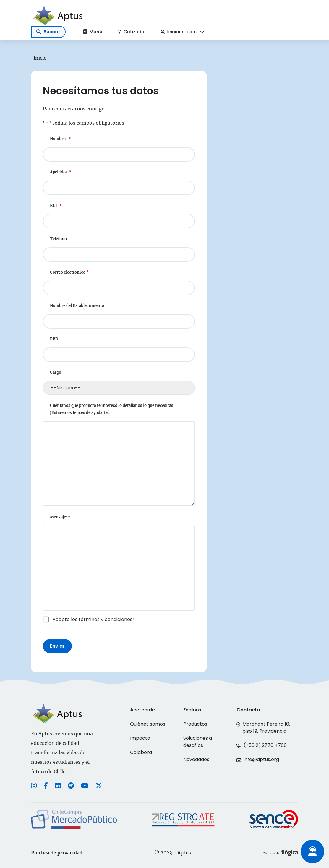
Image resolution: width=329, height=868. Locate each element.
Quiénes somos (148, 724)
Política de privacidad (57, 853)
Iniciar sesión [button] (179, 32)
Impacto (140, 738)
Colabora (141, 752)
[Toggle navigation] (48, 32)
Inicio (40, 58)
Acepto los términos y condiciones (94, 619)
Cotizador (132, 32)
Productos (195, 724)
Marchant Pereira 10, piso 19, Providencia (266, 728)
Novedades (196, 759)
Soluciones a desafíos (198, 742)
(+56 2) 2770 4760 (265, 745)
